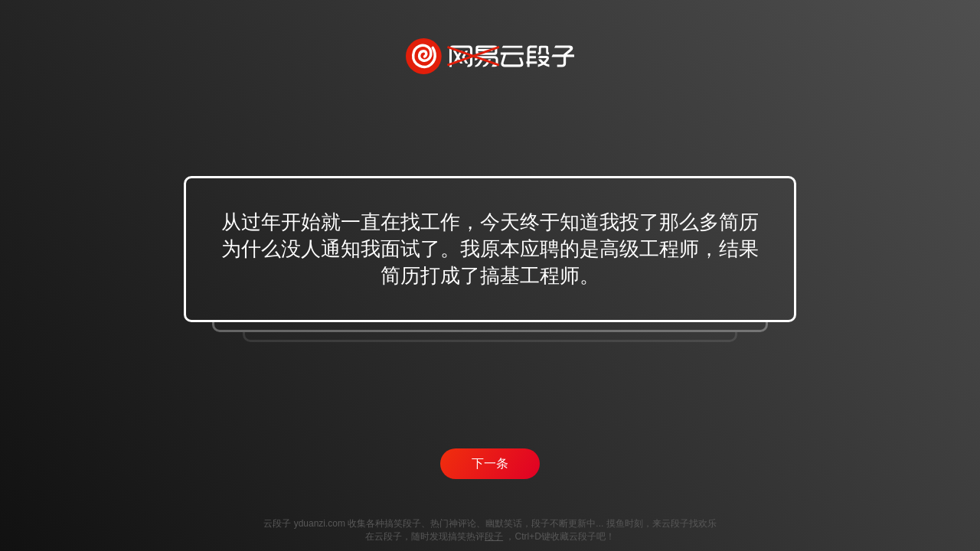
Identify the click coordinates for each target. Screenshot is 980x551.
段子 (494, 536)
